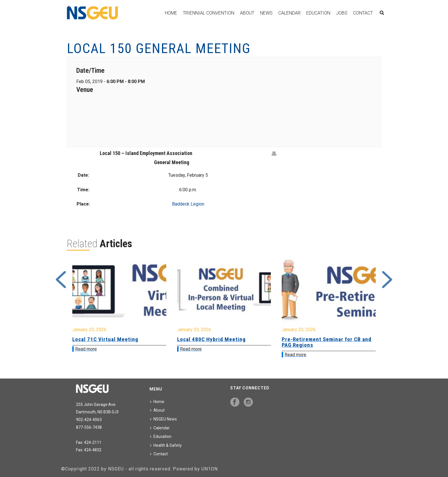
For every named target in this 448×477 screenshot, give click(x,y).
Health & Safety (166, 445)
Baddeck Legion (188, 204)
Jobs (342, 13)
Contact (363, 13)
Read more (86, 349)
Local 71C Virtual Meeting (105, 339)
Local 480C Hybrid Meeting (211, 339)
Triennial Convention (209, 13)
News (266, 13)
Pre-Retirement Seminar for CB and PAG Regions (327, 342)
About (247, 13)
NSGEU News (163, 419)
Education (318, 13)
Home (171, 13)
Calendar (289, 13)
